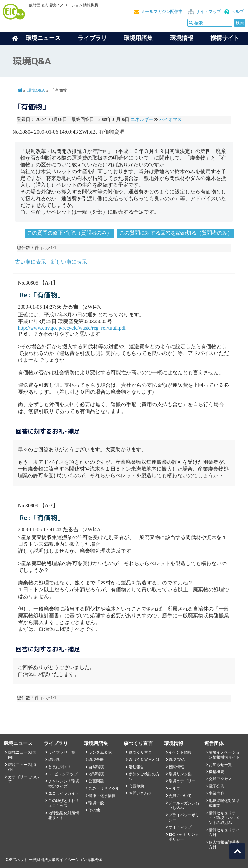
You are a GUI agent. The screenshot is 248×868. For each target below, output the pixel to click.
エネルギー (142, 120)
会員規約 (136, 786)
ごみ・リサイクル (104, 789)
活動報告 (136, 767)
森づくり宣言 (140, 752)
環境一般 (96, 803)
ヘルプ (238, 12)
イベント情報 (180, 752)
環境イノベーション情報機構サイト (224, 755)
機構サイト (225, 38)
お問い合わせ (140, 793)
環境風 (54, 760)
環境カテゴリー (182, 781)
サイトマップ (208, 12)
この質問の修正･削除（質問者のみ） (69, 233)
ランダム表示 (100, 752)
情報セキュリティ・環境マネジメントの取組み (224, 818)
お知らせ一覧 (220, 765)
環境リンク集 (180, 774)
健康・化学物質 (102, 796)
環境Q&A (36, 90)
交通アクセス (220, 779)
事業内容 (216, 793)
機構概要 (216, 772)
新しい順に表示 (69, 262)
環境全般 (96, 760)
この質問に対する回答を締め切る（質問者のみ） (176, 233)
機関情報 (176, 767)
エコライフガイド (64, 793)
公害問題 (96, 781)
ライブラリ (92, 38)
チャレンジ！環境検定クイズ (64, 784)
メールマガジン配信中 (162, 12)
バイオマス (170, 120)
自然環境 (96, 767)
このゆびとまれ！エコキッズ (64, 803)
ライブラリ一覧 (62, 752)
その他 (94, 810)
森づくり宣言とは (144, 760)
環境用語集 (138, 38)
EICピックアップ (63, 774)
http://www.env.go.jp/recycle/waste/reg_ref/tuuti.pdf (72, 328)
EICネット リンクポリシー (184, 837)
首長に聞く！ (60, 767)
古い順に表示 (31, 262)
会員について (180, 796)
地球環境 (96, 774)
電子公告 (216, 786)
